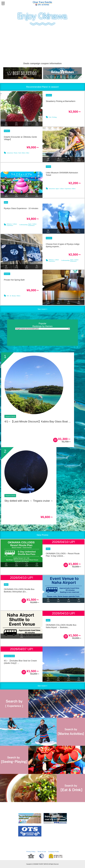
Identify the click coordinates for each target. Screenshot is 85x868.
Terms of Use (42, 852)
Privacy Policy (31, 852)
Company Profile (54, 852)
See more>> (42, 309)
